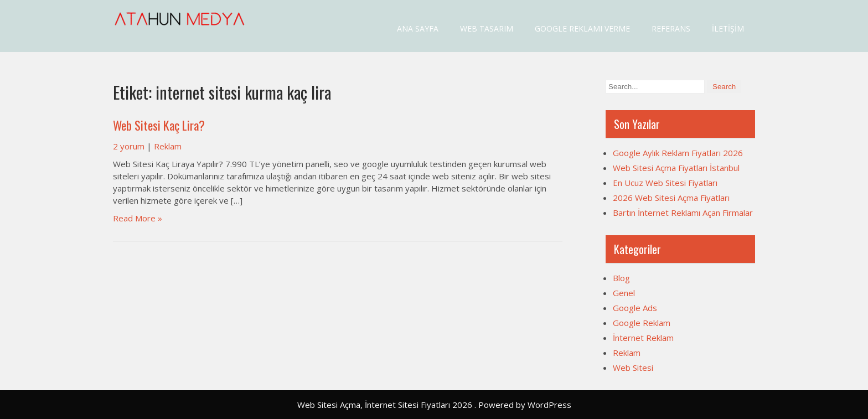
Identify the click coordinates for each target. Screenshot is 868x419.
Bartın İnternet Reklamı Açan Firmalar (683, 213)
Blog (621, 278)
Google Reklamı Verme (582, 29)
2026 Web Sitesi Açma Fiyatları (671, 198)
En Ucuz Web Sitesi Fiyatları (665, 183)
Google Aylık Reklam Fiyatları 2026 (678, 153)
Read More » (138, 218)
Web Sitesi (633, 368)
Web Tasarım (487, 29)
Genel (624, 293)
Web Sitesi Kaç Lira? (159, 125)
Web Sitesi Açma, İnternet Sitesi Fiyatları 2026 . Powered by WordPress (434, 405)
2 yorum (129, 146)
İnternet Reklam (643, 338)
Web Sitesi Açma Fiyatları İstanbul (676, 168)
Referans (671, 29)
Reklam (168, 146)
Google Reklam (642, 323)
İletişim (728, 29)
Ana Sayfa (418, 29)
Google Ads (635, 308)
